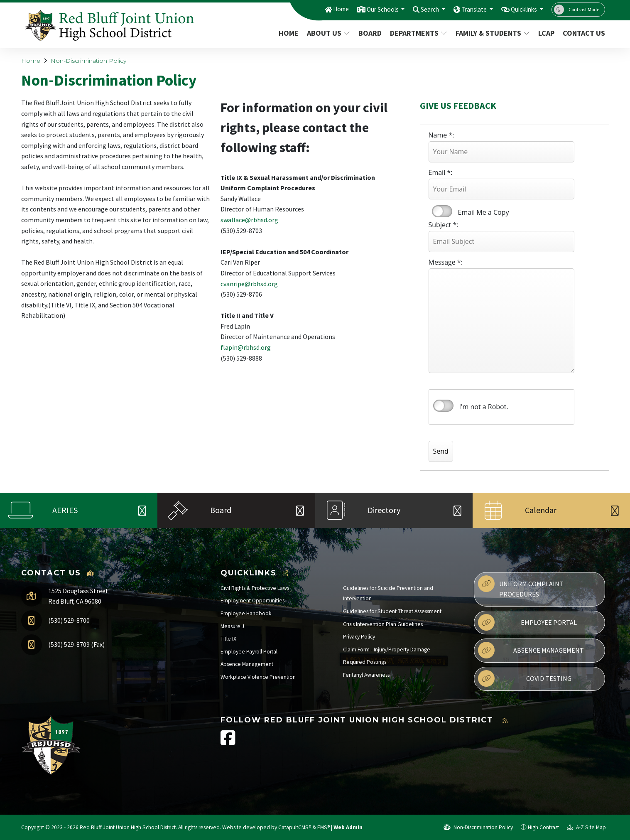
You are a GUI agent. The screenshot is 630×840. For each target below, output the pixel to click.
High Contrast (543, 827)
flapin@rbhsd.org (246, 347)
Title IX (228, 639)
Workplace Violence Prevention (258, 677)
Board (370, 33)
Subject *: (444, 225)
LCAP (546, 33)
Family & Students (491, 33)
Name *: (441, 135)
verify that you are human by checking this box (443, 406)
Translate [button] (465, 9)
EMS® (324, 827)
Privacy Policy (359, 637)
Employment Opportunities (252, 601)
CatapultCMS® (295, 827)
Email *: (441, 172)
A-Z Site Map (586, 827)
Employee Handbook (246, 613)
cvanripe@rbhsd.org (249, 284)
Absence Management (247, 664)
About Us (328, 33)
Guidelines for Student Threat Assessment (392, 611)
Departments (417, 33)
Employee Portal (527, 622)
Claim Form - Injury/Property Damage (387, 650)
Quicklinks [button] (521, 9)
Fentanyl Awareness (366, 675)
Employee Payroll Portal (249, 652)
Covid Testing (525, 678)
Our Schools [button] (365, 9)
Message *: (446, 262)
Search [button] (417, 9)
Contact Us (582, 33)
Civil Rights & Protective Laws (255, 588)
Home (319, 9)
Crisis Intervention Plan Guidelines (383, 624)
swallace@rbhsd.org (249, 220)
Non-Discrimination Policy (88, 61)
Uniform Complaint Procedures (521, 587)
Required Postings (365, 662)
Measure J (232, 626)
